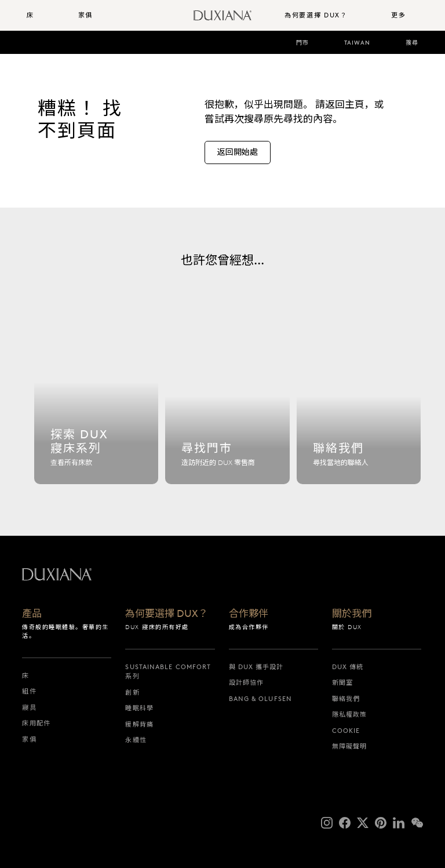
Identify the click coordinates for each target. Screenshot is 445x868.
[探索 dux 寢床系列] (96, 408)
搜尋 (412, 43)
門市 (302, 43)
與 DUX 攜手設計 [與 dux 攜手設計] (256, 667)
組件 (29, 691)
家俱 (29, 739)
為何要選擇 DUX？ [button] (316, 15)
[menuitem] (48, 15)
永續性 (136, 740)
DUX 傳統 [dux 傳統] (348, 667)
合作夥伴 (249, 614)
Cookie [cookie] (346, 731)
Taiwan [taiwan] (357, 43)
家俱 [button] (85, 15)
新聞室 (342, 682)
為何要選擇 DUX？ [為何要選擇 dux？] (167, 614)
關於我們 (352, 614)
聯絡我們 (346, 699)
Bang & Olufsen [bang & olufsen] (260, 699)
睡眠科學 (139, 708)
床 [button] (30, 15)
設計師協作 (247, 682)
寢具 (29, 707)
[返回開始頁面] (222, 15)
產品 (32, 614)
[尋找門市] (227, 408)
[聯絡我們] (359, 408)
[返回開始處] (238, 152)
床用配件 (36, 723)
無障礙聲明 (350, 746)
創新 (132, 692)
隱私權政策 (350, 714)
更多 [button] (398, 15)
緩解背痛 (139, 724)
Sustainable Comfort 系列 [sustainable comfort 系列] (168, 672)
